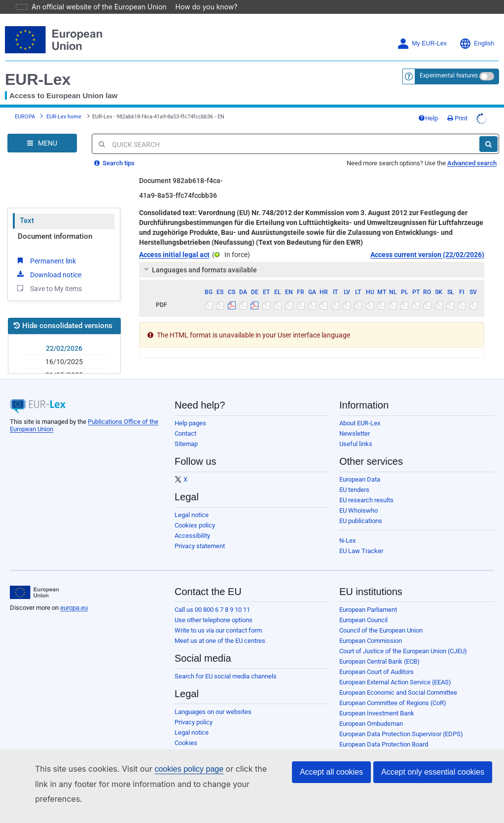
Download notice (48, 274)
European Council (363, 620)
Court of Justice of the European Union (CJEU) (403, 651)
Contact (185, 433)
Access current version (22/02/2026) (427, 255)
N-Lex (347, 541)
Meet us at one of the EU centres (220, 641)
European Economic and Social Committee (398, 692)
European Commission (371, 641)
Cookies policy (195, 525)
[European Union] (34, 593)
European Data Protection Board (384, 744)
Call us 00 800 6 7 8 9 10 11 (212, 610)
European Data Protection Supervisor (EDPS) (401, 734)
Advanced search (472, 163)
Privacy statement (200, 546)
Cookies (186, 743)
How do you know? (201, 7)
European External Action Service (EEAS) (395, 682)
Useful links (356, 444)
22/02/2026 (64, 348)
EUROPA (25, 117)
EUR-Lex (38, 79)
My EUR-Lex (422, 44)
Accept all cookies (331, 787)
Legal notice (192, 515)
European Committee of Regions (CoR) (393, 703)
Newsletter (355, 433)
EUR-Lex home (64, 117)
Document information (55, 236)
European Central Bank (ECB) (379, 661)
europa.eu (74, 608)
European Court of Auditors (377, 672)
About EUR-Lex (360, 423)
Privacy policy (194, 722)
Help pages (190, 423)
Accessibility (192, 536)
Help (428, 118)
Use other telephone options (214, 620)
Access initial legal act (174, 255)
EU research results (366, 500)
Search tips (114, 163)
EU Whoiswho (359, 510)
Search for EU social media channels (226, 676)
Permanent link (46, 261)
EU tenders (354, 490)
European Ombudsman (371, 724)
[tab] (312, 270)
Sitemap (186, 444)
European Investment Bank (377, 713)
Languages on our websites (213, 712)
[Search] (488, 144)
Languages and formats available (199, 270)
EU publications (361, 521)
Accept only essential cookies (433, 787)
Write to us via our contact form (218, 630)
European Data (360, 479)
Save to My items (49, 288)
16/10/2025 (64, 362)
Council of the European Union (381, 630)
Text (27, 221)
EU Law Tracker (361, 551)
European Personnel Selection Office (390, 755)
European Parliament (368, 610)
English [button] (477, 44)
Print (457, 118)
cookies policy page (173, 784)
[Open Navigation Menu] (42, 143)
